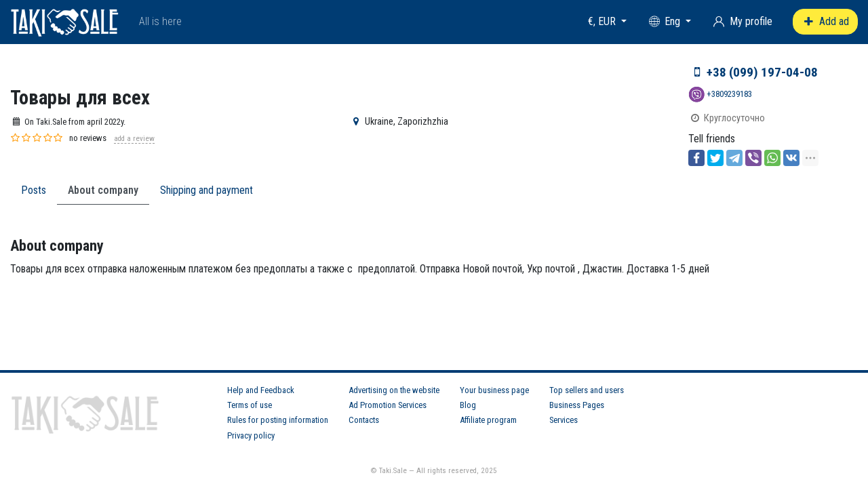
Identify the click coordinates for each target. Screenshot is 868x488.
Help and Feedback (261, 390)
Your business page (494, 390)
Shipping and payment (206, 190)
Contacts (364, 420)
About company (103, 190)
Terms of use (250, 405)
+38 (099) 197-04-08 (762, 72)
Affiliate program (488, 420)
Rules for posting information (278, 420)
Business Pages (577, 405)
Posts (34, 190)
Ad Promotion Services (388, 405)
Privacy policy (251, 435)
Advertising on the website (394, 390)
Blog (468, 405)
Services (564, 420)
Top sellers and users (587, 390)
